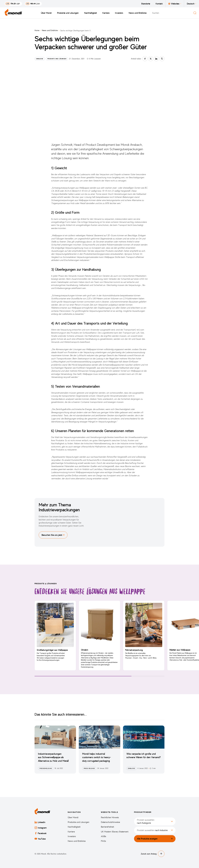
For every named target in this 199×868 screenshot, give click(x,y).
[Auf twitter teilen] (151, 59)
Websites (175, 4)
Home (37, 30)
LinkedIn (40, 822)
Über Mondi (46, 13)
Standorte (146, 4)
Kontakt (159, 4)
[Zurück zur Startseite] (13, 13)
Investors (119, 13)
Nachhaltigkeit (91, 13)
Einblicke (40, 59)
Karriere (106, 13)
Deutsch (192, 4)
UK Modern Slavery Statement (115, 832)
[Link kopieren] (162, 59)
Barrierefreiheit (107, 827)
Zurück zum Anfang (153, 854)
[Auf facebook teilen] (145, 59)
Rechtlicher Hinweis (110, 817)
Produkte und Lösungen (68, 13)
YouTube (40, 839)
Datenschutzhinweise (110, 822)
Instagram (41, 828)
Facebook (41, 833)
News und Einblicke (138, 13)
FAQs (103, 841)
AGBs (104, 836)
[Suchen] (195, 13)
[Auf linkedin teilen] (156, 59)
